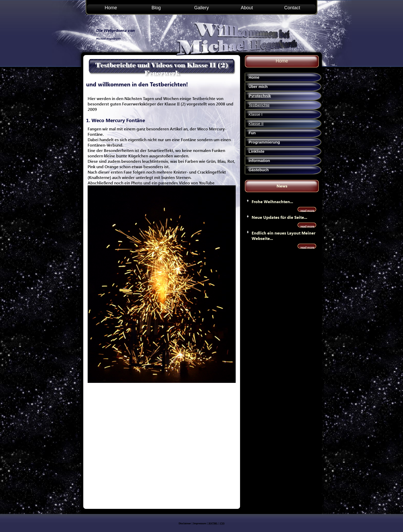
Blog (156, 8)
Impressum (200, 523)
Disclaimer (185, 523)
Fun (252, 133)
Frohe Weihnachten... (272, 201)
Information (259, 161)
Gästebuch (259, 170)
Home (111, 8)
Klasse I (255, 114)
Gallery (201, 8)
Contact (292, 8)
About (247, 8)
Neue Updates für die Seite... (279, 217)
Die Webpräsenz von (116, 30)
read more (307, 211)
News (282, 186)
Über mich (258, 87)
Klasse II (256, 124)
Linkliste (257, 151)
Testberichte (259, 105)
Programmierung (264, 142)
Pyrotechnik (260, 96)
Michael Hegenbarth (108, 39)
